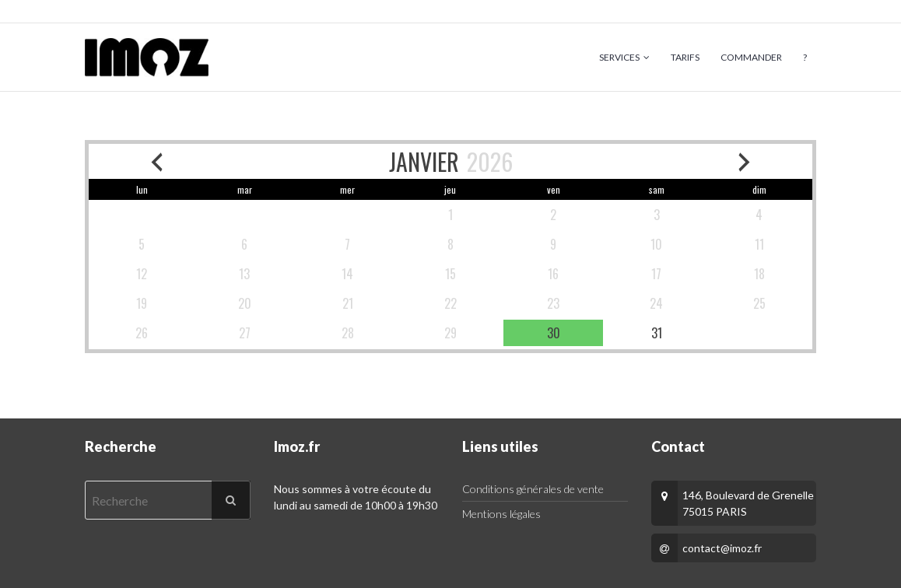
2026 (490, 161)
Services (619, 57)
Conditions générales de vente (533, 489)
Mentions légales (501, 514)
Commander (751, 57)
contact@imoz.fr (722, 548)
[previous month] (156, 161)
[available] (553, 333)
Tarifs (685, 57)
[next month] (745, 161)
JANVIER (424, 161)
